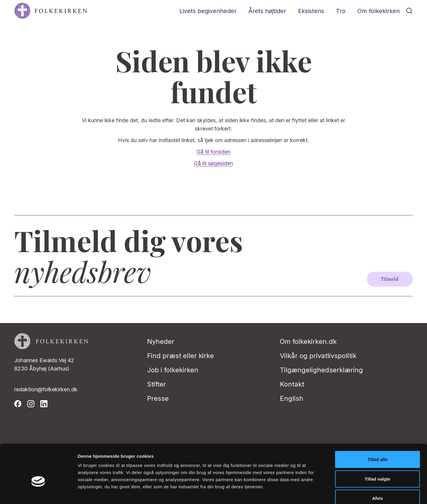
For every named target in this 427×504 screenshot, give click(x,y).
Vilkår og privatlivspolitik (318, 356)
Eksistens (311, 11)
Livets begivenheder (208, 11)
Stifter (157, 384)
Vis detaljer (308, 492)
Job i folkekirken (173, 370)
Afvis (378, 465)
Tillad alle (377, 426)
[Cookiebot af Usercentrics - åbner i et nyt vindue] (38, 492)
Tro (341, 11)
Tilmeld (390, 279)
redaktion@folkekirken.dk (46, 389)
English (292, 398)
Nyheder (161, 341)
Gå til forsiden (213, 152)
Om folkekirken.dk (308, 341)
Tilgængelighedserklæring (321, 370)
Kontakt (292, 384)
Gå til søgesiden (213, 163)
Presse (158, 398)
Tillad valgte (377, 446)
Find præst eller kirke (180, 356)
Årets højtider (267, 11)
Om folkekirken (379, 11)
